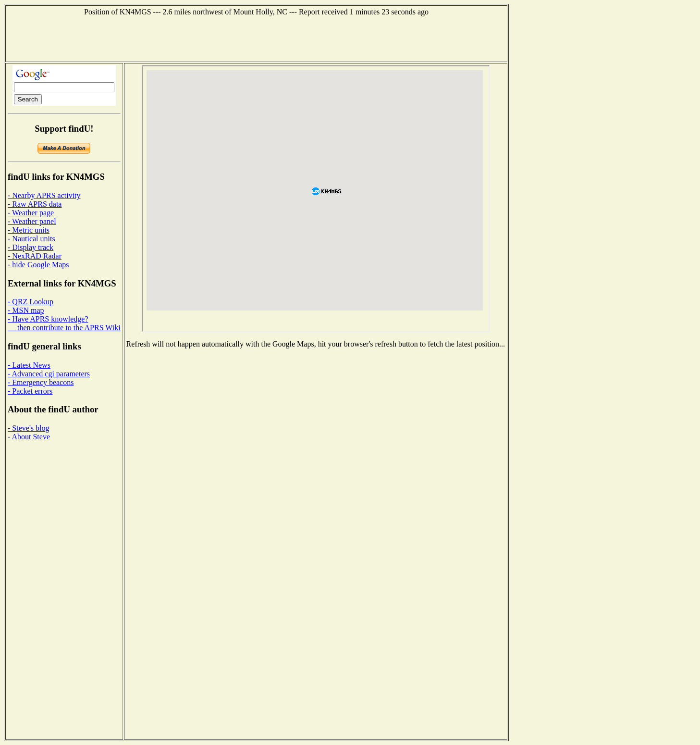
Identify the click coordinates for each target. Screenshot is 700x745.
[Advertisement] (257, 38)
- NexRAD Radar (35, 256)
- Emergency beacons (41, 382)
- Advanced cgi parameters (49, 374)
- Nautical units (31, 239)
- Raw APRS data (35, 204)
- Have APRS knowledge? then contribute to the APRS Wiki (64, 323)
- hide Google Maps (38, 265)
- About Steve (29, 437)
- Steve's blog (28, 428)
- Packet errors (30, 391)
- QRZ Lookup (31, 302)
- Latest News (29, 365)
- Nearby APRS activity (44, 195)
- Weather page (31, 213)
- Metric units (29, 230)
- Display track (31, 247)
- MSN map (26, 310)
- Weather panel (32, 221)
